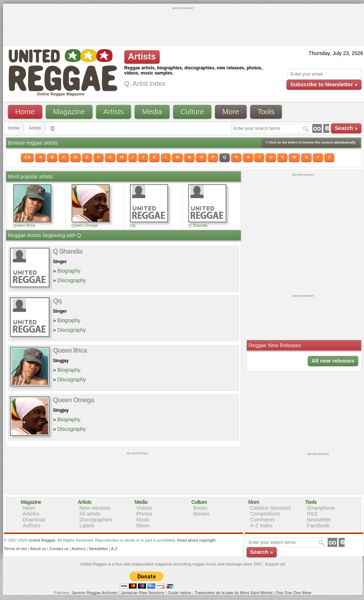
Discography (72, 280)
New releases (95, 508)
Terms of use (16, 549)
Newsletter (319, 520)
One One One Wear (294, 593)
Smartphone (321, 508)
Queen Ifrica (24, 225)
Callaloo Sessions (271, 508)
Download (34, 520)
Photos (145, 514)
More (231, 112)
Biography (69, 271)
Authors (32, 526)
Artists (114, 112)
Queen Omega (85, 225)
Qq (133, 225)
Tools (266, 112)
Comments (263, 520)
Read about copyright (196, 540)
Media (152, 112)
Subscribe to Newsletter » (324, 84)
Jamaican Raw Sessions (143, 593)
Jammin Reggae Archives (94, 593)
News (29, 508)
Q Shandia (198, 225)
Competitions (265, 514)
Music (143, 520)
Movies (201, 514)
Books (201, 508)
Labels (87, 526)
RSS (312, 514)
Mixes (143, 526)
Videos (144, 508)
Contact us (59, 549)
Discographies (96, 520)
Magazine (69, 112)
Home (25, 112)
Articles (31, 514)
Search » (346, 128)
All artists (90, 514)
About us (38, 549)
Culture (192, 112)
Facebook (318, 526)
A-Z (114, 549)
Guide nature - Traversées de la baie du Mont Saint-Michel (220, 593)
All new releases (333, 361)
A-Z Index (261, 526)
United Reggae (42, 540)
